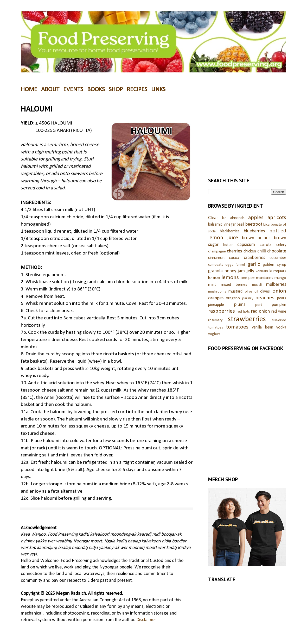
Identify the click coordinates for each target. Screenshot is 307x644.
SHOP (116, 90)
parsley (248, 298)
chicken (250, 251)
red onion (261, 311)
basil (240, 225)
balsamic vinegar (222, 225)
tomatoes (237, 327)
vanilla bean (263, 327)
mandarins (265, 278)
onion (279, 291)
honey (230, 271)
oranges (216, 298)
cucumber (278, 258)
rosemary (215, 320)
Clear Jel (217, 218)
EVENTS (73, 90)
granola (215, 271)
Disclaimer (146, 620)
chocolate (277, 251)
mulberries (276, 285)
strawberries (247, 319)
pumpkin (279, 305)
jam (241, 271)
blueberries (254, 231)
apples (256, 218)
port (259, 305)
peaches (265, 298)
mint (212, 285)
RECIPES (137, 90)
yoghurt (214, 334)
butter (228, 245)
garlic (254, 264)
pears (282, 298)
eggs (229, 265)
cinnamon (216, 258)
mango (280, 278)
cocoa (234, 258)
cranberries (254, 258)
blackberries (230, 231)
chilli (262, 251)
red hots (243, 312)
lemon (214, 278)
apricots (277, 218)
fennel (240, 265)
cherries (234, 251)
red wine (279, 312)
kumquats (278, 271)
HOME (29, 90)
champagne (217, 252)
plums (240, 305)
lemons (230, 278)
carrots (266, 245)
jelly (250, 271)
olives (265, 292)
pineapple (216, 305)
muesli (257, 285)
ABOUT (50, 90)
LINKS (158, 90)
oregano (233, 298)
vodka (281, 327)
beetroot (254, 224)
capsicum (246, 245)
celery (281, 245)
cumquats (216, 265)
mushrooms (217, 292)
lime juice (248, 278)
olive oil (251, 292)
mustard (235, 292)
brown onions (256, 238)
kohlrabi (262, 271)
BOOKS (96, 90)
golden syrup (274, 265)
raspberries (222, 311)
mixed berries (234, 285)
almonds (237, 218)
